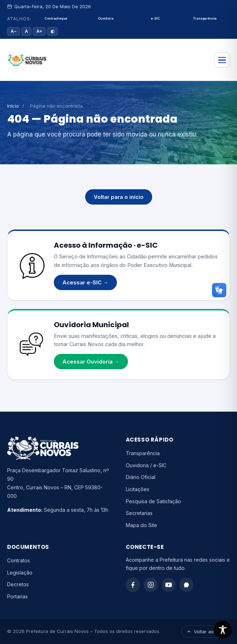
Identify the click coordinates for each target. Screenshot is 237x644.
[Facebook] (133, 585)
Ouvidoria (106, 19)
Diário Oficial (141, 477)
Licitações (138, 489)
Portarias (17, 596)
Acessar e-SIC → (85, 282)
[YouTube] (169, 585)
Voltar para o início (119, 197)
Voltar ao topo (206, 632)
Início (13, 106)
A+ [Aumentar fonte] (39, 31)
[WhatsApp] (186, 585)
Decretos (18, 584)
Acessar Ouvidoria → (91, 362)
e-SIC (155, 19)
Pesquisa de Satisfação (153, 501)
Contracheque (56, 19)
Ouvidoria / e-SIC (146, 465)
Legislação (20, 573)
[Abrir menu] (222, 60)
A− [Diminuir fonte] (14, 31)
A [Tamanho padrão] (27, 31)
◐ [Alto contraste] (52, 31)
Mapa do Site (141, 525)
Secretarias (139, 513)
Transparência (205, 19)
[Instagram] (151, 585)
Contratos (19, 560)
